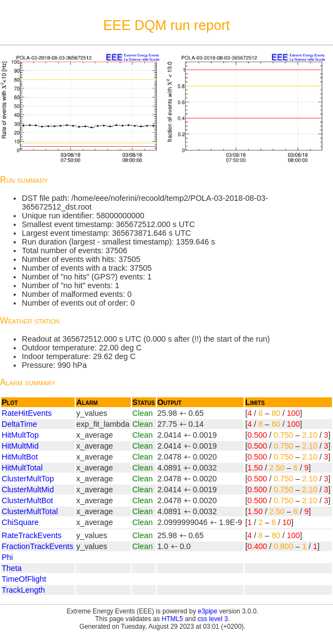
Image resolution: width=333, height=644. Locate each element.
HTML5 (172, 619)
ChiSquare (20, 522)
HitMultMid (20, 446)
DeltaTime (19, 424)
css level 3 (213, 619)
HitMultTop (20, 435)
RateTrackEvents (32, 535)
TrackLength (23, 590)
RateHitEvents (27, 413)
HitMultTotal (22, 468)
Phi (7, 557)
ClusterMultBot (27, 500)
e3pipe (208, 611)
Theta (12, 568)
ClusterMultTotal (30, 511)
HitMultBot (20, 457)
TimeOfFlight (24, 579)
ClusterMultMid (28, 490)
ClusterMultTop (28, 479)
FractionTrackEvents (37, 546)
